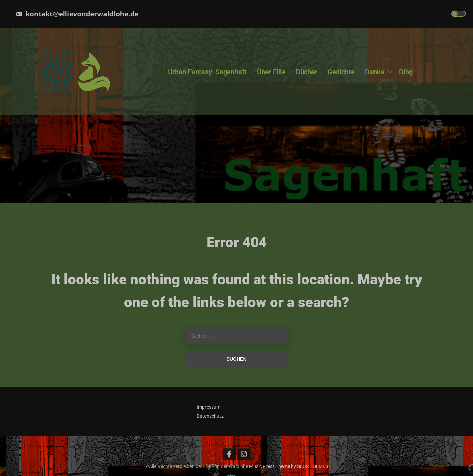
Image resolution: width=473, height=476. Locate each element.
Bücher (307, 72)
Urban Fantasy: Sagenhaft (207, 72)
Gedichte (341, 72)
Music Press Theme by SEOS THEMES (289, 466)
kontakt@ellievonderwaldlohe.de (77, 14)
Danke (375, 72)
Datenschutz (210, 416)
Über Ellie (271, 72)
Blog (406, 72)
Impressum (209, 407)
